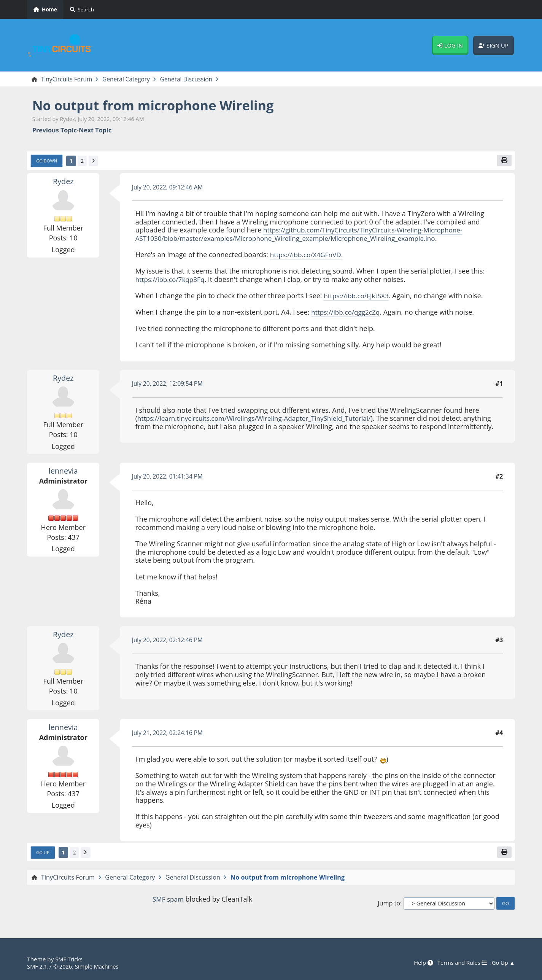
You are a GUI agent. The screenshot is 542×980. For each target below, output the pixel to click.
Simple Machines (100, 966)
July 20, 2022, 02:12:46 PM (169, 641)
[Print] (504, 161)
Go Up (43, 854)
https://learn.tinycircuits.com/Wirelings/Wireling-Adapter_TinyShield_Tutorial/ (260, 419)
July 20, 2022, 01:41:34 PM (169, 477)
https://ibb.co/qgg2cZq (347, 313)
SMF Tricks (69, 959)
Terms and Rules (460, 963)
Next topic (95, 131)
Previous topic (55, 131)
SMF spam (168, 900)
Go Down (48, 162)
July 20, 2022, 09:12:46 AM (169, 188)
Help (420, 963)
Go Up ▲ (503, 963)
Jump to (389, 905)
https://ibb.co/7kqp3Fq (172, 280)
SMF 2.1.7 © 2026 (51, 966)
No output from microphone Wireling (159, 106)
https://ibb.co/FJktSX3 (358, 297)
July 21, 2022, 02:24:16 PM (169, 734)
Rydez (63, 182)
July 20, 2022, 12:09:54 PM (169, 385)
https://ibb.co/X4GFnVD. (308, 256)
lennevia (63, 471)
